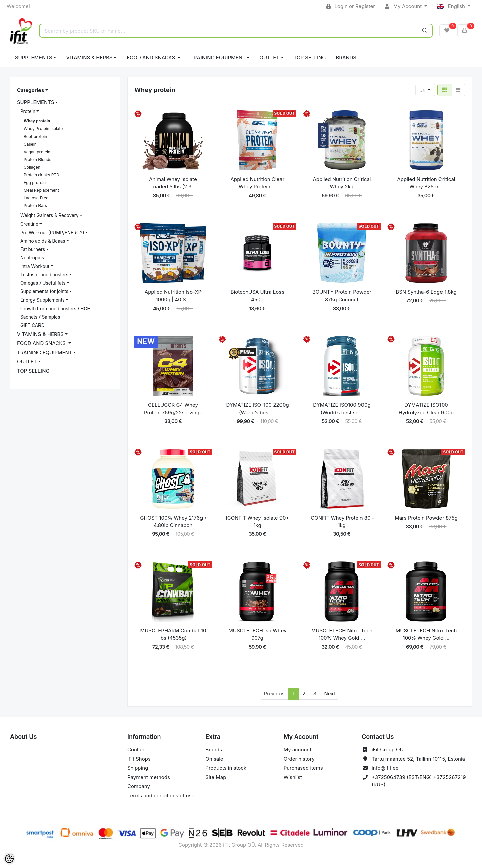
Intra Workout (35, 266)
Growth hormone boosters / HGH (56, 309)
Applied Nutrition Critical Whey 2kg (342, 183)
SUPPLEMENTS (34, 57)
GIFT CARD (32, 325)
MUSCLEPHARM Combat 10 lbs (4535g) (173, 634)
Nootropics (32, 258)
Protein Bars (35, 206)
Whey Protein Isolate (43, 129)
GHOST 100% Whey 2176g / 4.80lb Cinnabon (173, 522)
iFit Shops (139, 759)
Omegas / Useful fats (43, 283)
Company (139, 786)
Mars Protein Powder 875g (426, 518)
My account (297, 749)
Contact (137, 749)
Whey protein (37, 121)
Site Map (216, 777)
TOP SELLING (310, 57)
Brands (346, 57)
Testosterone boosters (44, 275)
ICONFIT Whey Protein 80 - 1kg (342, 522)
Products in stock (226, 768)
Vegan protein (37, 152)
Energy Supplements (43, 300)
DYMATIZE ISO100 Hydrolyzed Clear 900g (426, 409)
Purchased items (303, 768)
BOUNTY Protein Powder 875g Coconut (342, 296)
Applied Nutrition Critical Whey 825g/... (426, 183)
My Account (404, 6)
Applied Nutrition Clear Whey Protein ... (258, 183)
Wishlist (293, 777)
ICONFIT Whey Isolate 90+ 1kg (258, 522)
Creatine (29, 224)
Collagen (32, 167)
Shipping (138, 768)
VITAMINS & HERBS (89, 57)
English (452, 6)
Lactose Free (36, 198)
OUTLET (269, 57)
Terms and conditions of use (161, 796)
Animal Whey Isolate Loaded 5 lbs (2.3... (173, 183)
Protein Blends (37, 159)
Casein (30, 144)
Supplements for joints (44, 291)
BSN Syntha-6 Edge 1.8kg (426, 292)
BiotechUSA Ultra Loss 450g (257, 296)
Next (330, 693)
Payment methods (149, 777)
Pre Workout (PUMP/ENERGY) (52, 233)
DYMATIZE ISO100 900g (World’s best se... (342, 409)
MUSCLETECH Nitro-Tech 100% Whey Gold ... (342, 634)
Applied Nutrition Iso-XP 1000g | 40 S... (173, 296)
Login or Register (351, 6)
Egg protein (35, 183)
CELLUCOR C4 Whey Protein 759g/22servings (173, 409)
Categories (30, 90)
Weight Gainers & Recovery (49, 215)
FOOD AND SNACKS (151, 57)
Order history (299, 759)
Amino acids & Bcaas (43, 241)
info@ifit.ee (385, 768)
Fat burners (33, 249)
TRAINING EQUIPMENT (218, 57)
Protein (28, 111)
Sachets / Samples (40, 317)
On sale (214, 759)
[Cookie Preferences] (9, 859)
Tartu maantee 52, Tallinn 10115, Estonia (418, 759)
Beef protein (35, 136)
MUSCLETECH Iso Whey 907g (257, 634)
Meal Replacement (41, 190)
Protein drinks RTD (42, 175)
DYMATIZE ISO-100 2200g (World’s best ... (257, 409)
